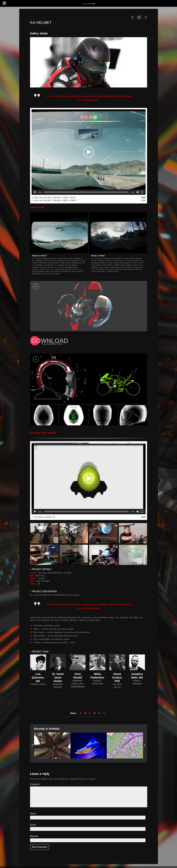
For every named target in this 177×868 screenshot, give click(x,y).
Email (33, 825)
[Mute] (138, 192)
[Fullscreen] (142, 192)
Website (34, 836)
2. (54, 201)
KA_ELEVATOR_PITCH (52, 344)
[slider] (86, 192)
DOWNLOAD (50, 341)
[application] (89, 152)
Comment (36, 784)
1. (54, 198)
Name (33, 813)
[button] (89, 152)
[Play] (35, 192)
